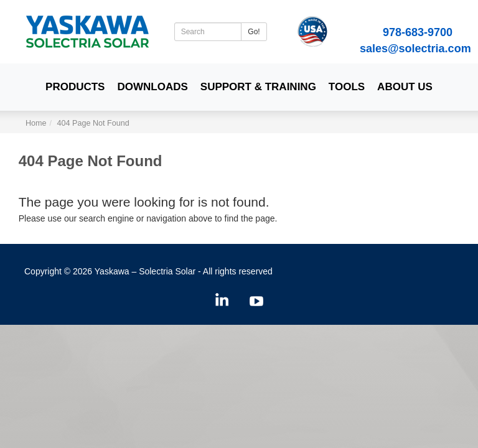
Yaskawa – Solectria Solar (145, 271)
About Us (405, 87)
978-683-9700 (418, 32)
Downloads (152, 87)
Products (75, 87)
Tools (347, 87)
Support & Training (258, 87)
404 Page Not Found (93, 123)
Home (36, 123)
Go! (254, 32)
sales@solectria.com (415, 49)
